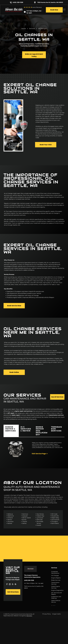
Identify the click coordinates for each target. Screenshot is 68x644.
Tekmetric (29, 616)
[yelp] (13, 584)
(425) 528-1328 (18, 2)
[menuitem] (47, 614)
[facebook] (7, 584)
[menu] (64, 9)
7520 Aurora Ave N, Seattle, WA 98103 (50, 2)
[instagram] (10, 584)
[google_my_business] (15, 584)
